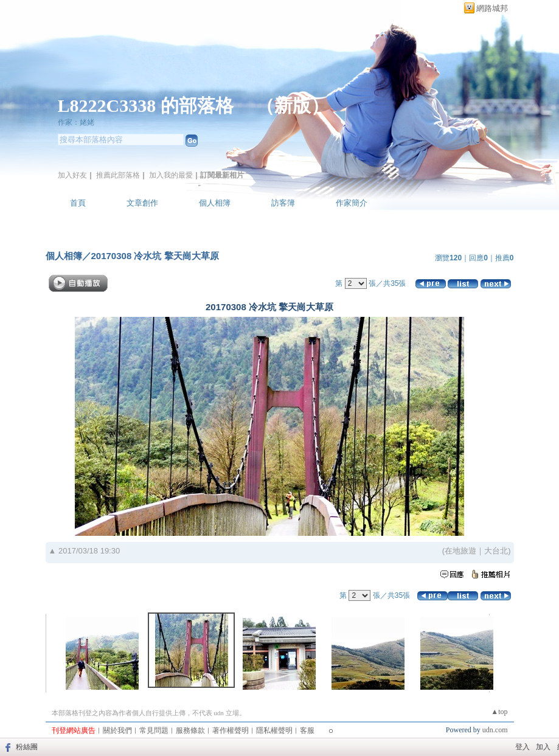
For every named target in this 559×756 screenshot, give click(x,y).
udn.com (495, 730)
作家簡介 (352, 203)
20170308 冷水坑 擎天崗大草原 (155, 256)
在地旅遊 (460, 551)
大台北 (496, 551)
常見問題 (154, 730)
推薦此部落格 (118, 175)
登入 (523, 747)
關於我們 (117, 730)
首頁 (78, 203)
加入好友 (72, 175)
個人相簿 (215, 203)
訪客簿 (283, 203)
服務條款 (190, 730)
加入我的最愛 (171, 175)
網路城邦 (492, 8)
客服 (307, 730)
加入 (543, 747)
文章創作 (142, 203)
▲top (499, 712)
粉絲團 (27, 747)
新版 (293, 106)
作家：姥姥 (76, 122)
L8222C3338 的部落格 (148, 106)
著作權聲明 (231, 730)
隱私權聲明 (274, 730)
